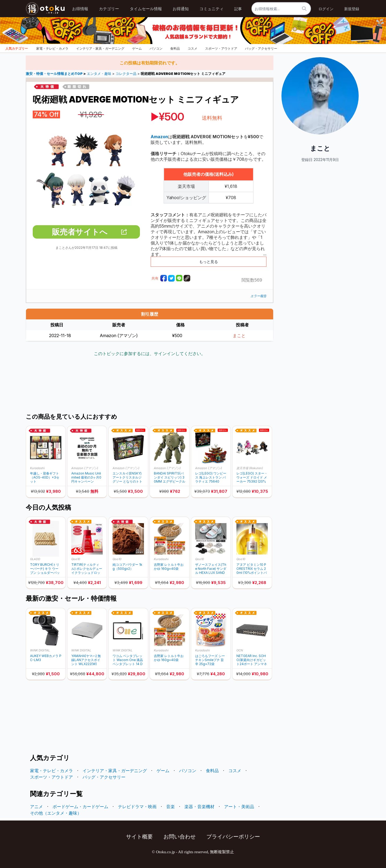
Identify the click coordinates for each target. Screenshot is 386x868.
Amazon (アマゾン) (85, 468)
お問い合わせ (180, 837)
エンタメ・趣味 (99, 74)
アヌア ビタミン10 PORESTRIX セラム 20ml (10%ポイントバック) (252, 569)
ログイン (326, 9)
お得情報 (80, 9)
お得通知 (181, 9)
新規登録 (352, 9)
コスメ (192, 48)
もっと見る (209, 262)
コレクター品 (126, 74)
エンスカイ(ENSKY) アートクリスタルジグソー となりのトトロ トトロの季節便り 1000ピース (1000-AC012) (128, 477)
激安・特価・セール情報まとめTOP (55, 74)
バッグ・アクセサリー (261, 48)
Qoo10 (76, 559)
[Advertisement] (150, 385)
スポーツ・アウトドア (221, 48)
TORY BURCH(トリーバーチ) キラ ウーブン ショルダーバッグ (45, 569)
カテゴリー (109, 9)
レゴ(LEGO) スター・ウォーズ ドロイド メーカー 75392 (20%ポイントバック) (252, 477)
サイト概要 (139, 837)
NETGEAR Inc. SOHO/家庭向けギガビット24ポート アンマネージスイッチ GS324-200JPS (252, 660)
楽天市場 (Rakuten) (250, 468)
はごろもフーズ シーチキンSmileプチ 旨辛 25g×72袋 (210, 660)
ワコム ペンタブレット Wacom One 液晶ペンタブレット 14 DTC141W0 (128, 660)
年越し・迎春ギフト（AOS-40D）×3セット (45, 477)
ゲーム (137, 48)
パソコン (156, 48)
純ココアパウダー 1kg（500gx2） (127, 567)
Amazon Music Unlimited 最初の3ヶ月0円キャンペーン (86, 477)
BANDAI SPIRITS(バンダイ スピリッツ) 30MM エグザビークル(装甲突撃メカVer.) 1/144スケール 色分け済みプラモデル (170, 477)
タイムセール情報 (146, 9)
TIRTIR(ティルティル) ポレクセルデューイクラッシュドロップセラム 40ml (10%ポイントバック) (87, 569)
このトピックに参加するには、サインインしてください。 (150, 353)
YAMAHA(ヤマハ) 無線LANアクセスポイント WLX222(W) (86, 660)
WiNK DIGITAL (40, 650)
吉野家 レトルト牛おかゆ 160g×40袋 (169, 567)
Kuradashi (37, 468)
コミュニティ (211, 9)
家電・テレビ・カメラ (52, 48)
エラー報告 (258, 296)
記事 (238, 9)
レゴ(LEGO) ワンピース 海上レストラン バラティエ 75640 (211, 477)
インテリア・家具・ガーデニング (100, 48)
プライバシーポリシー (233, 837)
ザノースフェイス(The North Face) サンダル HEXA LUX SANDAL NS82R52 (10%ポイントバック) (211, 569)
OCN (240, 650)
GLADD (35, 559)
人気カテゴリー (17, 48)
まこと (239, 335)
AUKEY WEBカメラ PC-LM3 (46, 658)
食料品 (175, 48)
